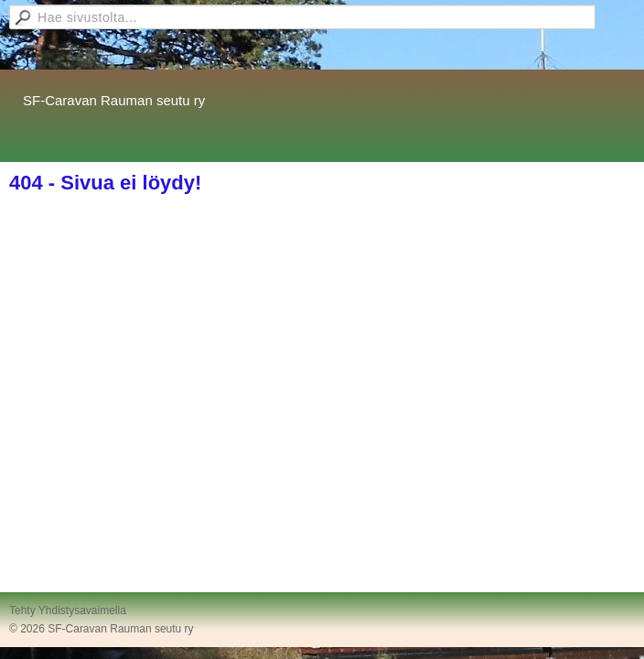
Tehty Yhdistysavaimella (68, 610)
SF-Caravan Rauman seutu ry (114, 100)
